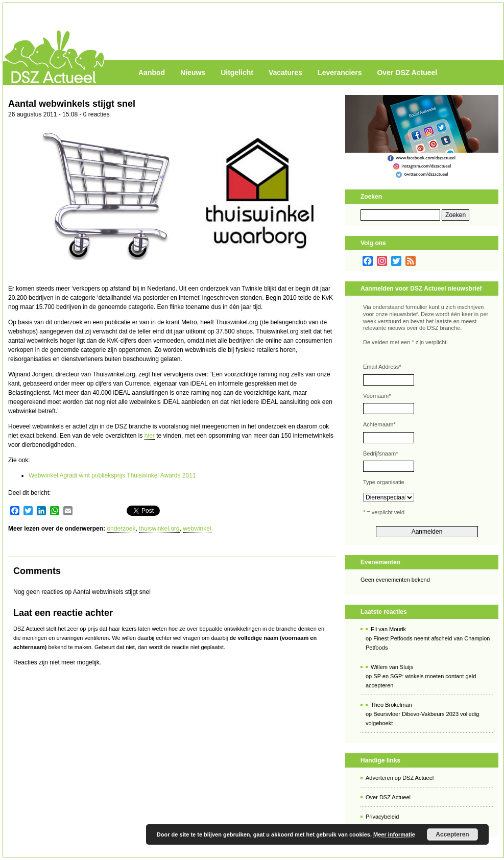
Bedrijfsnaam (380, 453)
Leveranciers (340, 73)
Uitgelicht (237, 73)
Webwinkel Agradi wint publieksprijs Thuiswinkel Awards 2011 (112, 475)
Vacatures (285, 73)
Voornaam (377, 396)
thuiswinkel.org (159, 529)
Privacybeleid (382, 817)
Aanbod (152, 73)
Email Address (382, 367)
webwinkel (197, 529)
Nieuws (193, 73)
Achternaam (379, 424)
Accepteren (452, 834)
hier (150, 436)
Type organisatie (384, 482)
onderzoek (121, 529)
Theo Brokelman (391, 705)
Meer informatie (394, 834)
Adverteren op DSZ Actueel (400, 778)
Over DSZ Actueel (407, 73)
